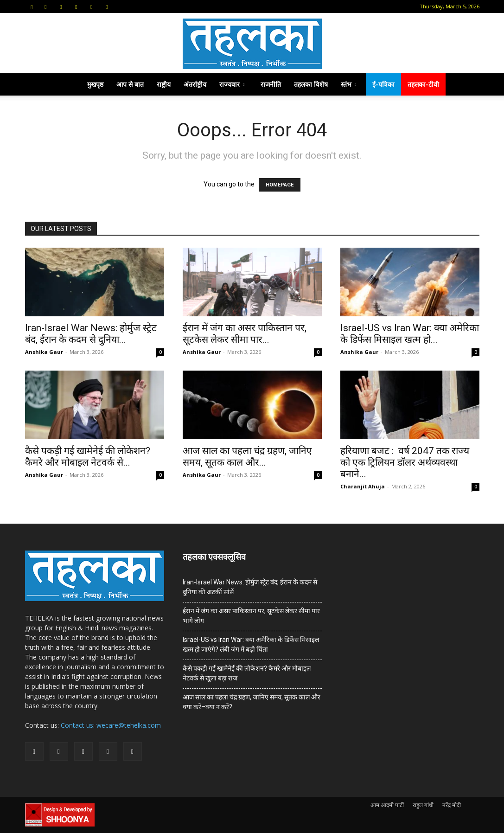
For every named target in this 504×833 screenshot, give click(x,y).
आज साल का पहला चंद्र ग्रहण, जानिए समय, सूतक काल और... (247, 457)
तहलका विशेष (311, 84)
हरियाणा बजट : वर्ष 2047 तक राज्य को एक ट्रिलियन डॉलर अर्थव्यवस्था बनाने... (405, 462)
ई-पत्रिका (383, 84)
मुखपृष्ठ (95, 84)
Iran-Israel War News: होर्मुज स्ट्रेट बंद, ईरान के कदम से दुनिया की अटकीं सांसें (250, 587)
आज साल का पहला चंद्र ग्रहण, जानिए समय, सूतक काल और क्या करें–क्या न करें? (252, 702)
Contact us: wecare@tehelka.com (111, 725)
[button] (32, 6)
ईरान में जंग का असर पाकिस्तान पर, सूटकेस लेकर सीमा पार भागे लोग (251, 616)
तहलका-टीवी (423, 84)
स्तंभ (348, 84)
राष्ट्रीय (164, 84)
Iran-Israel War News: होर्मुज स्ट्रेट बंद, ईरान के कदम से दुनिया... (91, 334)
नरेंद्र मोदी (452, 805)
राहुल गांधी (423, 805)
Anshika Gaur (44, 352)
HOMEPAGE (280, 185)
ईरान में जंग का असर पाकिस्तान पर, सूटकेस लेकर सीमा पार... (245, 334)
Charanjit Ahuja (363, 486)
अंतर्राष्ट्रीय (195, 84)
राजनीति (271, 84)
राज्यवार (232, 84)
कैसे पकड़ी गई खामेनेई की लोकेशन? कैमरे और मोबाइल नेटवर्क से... (88, 457)
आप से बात (130, 84)
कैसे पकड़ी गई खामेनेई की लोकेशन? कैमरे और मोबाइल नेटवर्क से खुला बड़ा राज (247, 673)
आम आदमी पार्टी (387, 805)
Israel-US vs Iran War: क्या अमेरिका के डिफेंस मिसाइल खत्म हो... (410, 334)
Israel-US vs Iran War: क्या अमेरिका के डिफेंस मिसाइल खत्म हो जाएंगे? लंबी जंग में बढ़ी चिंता (251, 644)
